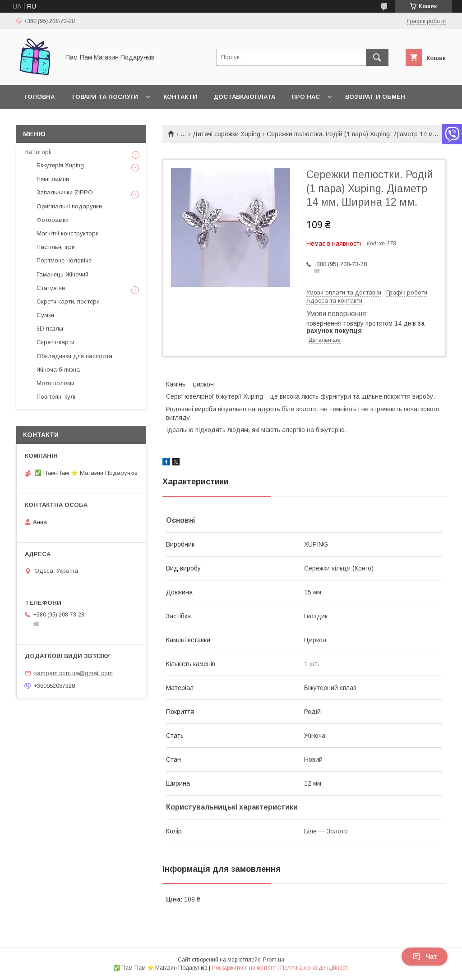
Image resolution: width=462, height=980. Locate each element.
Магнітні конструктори (68, 233)
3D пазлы (50, 329)
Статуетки (51, 288)
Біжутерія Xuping (60, 165)
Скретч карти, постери (68, 301)
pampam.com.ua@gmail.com (73, 673)
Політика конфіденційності (314, 968)
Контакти (180, 97)
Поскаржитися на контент (244, 968)
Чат (425, 957)
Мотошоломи (55, 383)
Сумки (45, 315)
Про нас (306, 97)
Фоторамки (53, 220)
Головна (39, 97)
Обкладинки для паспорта (74, 356)
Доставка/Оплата (244, 97)
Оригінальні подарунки (69, 206)
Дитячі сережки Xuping (226, 134)
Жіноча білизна (58, 370)
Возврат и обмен (375, 97)
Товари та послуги (104, 97)
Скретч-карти (55, 342)
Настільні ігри (56, 247)
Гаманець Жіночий (62, 274)
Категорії (39, 152)
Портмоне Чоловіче (64, 260)
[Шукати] (377, 57)
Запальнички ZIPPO (65, 192)
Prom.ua (274, 960)
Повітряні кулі (56, 397)
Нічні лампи (53, 179)
